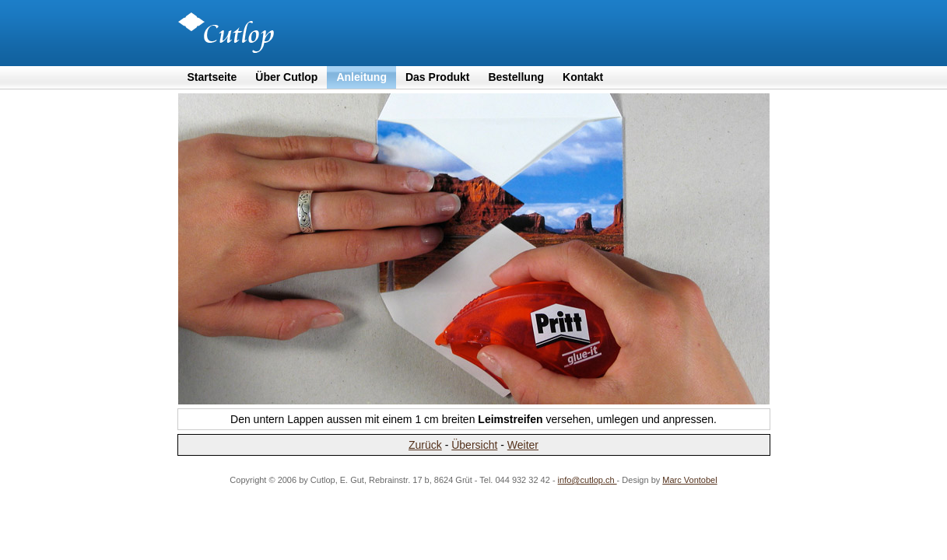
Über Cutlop (286, 77)
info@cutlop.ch (587, 480)
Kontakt (583, 77)
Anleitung (361, 77)
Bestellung (516, 77)
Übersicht (474, 445)
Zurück (425, 445)
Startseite (212, 77)
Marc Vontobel (689, 480)
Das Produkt (437, 77)
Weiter (523, 445)
